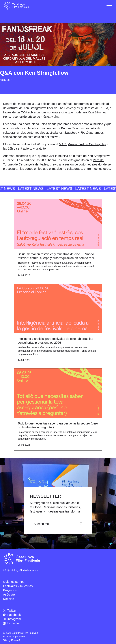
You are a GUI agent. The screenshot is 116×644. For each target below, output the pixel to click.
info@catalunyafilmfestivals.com (21, 570)
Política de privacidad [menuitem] (15, 637)
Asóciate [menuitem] (9, 595)
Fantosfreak (64, 104)
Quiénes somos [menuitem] (14, 582)
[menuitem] (58, 610)
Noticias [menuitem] (8, 599)
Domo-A (16, 640)
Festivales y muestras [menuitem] (18, 586)
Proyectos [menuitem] (10, 590)
